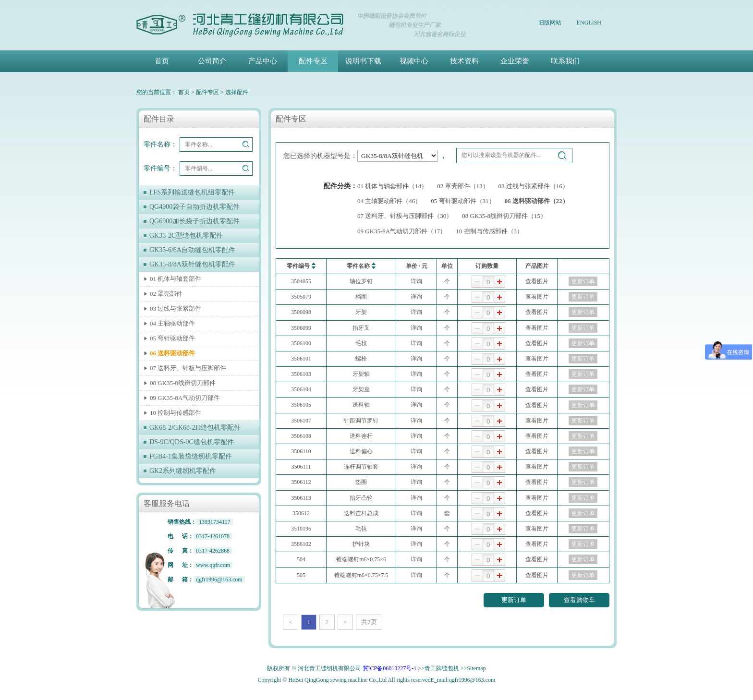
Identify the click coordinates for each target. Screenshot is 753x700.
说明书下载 (363, 61)
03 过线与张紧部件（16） (534, 186)
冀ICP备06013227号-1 (390, 668)
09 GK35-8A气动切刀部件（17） (402, 231)
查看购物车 (579, 600)
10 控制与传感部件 (176, 413)
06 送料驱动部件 (172, 353)
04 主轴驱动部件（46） (389, 201)
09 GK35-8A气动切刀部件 (185, 398)
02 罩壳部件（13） (463, 186)
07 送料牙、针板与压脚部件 (188, 368)
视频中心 (414, 61)
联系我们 (565, 61)
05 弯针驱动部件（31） (463, 201)
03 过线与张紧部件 (176, 308)
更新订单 (583, 281)
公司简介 (212, 61)
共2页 (369, 622)
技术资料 (464, 61)
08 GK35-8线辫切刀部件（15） (504, 216)
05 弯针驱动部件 (172, 338)
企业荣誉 (515, 61)
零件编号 (301, 266)
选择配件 (237, 92)
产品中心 (263, 61)
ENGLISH (589, 23)
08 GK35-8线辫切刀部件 (183, 383)
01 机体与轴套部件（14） (392, 186)
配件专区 (313, 61)
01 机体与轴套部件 (176, 279)
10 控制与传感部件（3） (489, 231)
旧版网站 (550, 23)
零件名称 (361, 266)
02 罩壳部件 (166, 294)
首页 (162, 61)
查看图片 (537, 281)
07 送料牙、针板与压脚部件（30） (405, 216)
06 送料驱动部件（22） (537, 201)
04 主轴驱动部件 (172, 323)
